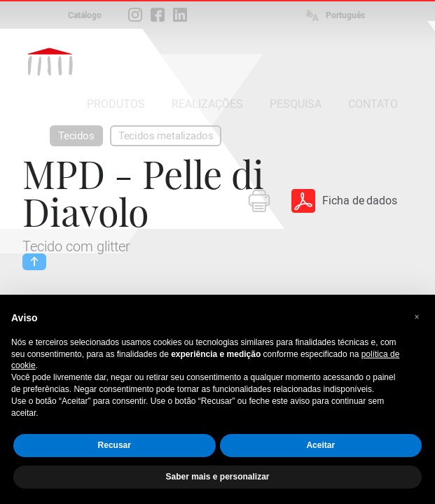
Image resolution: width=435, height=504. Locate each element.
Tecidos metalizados (166, 136)
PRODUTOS (116, 104)
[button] (417, 317)
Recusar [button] (115, 445)
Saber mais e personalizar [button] (217, 477)
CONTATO (373, 104)
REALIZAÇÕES (207, 104)
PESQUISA (296, 104)
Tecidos (76, 136)
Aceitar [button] (320, 445)
